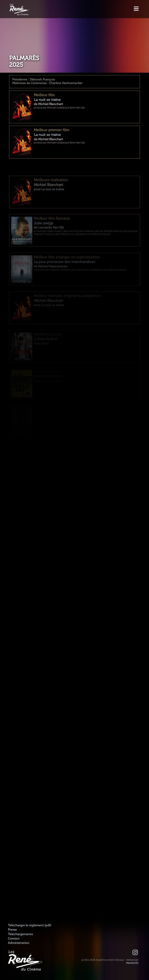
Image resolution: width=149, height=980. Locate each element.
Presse (12, 930)
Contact (14, 939)
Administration (19, 943)
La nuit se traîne (47, 101)
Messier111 (132, 963)
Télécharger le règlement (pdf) (30, 925)
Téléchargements (20, 934)
